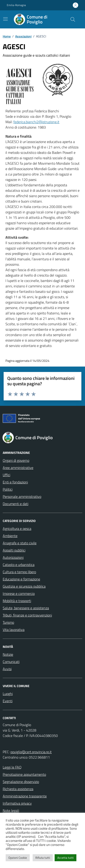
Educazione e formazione (21, 579)
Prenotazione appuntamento (24, 774)
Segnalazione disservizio (21, 782)
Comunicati (11, 662)
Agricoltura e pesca (17, 529)
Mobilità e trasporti (17, 601)
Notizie (8, 654)
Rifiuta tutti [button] (43, 858)
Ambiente (10, 536)
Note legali (11, 810)
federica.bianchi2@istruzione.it (36, 122)
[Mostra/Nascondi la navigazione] (5, 19)
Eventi (8, 701)
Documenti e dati (16, 504)
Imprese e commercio (19, 593)
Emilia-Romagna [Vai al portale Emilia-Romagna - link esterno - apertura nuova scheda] (16, 5)
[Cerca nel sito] (73, 19)
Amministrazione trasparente (25, 796)
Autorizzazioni (13, 557)
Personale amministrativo (22, 496)
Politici (8, 489)
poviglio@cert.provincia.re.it (31, 752)
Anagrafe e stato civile (20, 543)
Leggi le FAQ (12, 767)
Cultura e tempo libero (19, 572)
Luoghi (8, 694)
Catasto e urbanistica (19, 565)
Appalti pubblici (14, 550)
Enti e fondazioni (15, 482)
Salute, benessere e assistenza (26, 608)
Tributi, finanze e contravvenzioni (27, 615)
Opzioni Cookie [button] (18, 858)
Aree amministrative (18, 468)
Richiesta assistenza (18, 789)
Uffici (6, 475)
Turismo (8, 622)
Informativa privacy (17, 803)
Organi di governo (16, 460)
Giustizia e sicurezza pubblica (24, 586)
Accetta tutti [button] (66, 858)
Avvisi (7, 669)
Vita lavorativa (14, 630)
